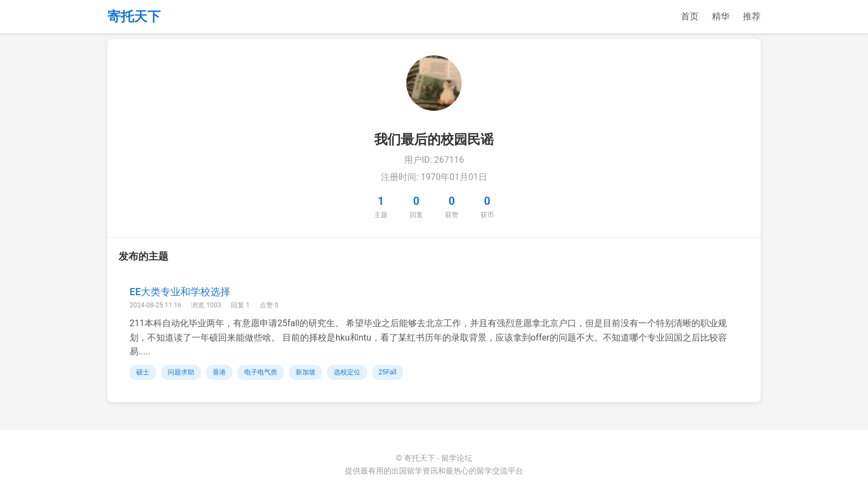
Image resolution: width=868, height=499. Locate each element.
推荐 (752, 16)
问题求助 (181, 372)
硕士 (143, 372)
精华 (721, 16)
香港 (219, 372)
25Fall (387, 372)
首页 (690, 16)
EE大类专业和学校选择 (180, 292)
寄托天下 (134, 17)
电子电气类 (261, 372)
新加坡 (306, 372)
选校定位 (347, 372)
